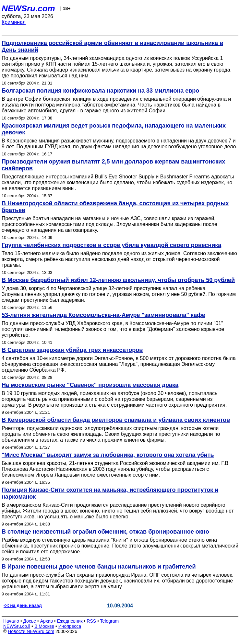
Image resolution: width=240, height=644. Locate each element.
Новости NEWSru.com (31, 631)
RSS (91, 621)
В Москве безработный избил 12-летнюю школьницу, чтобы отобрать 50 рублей (118, 280)
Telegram (110, 621)
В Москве (44, 626)
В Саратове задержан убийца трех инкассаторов (72, 350)
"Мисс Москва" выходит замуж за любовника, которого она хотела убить (108, 455)
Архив (47, 621)
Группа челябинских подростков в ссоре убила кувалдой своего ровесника (111, 245)
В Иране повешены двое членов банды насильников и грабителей (99, 567)
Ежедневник (70, 621)
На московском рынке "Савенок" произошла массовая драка (90, 385)
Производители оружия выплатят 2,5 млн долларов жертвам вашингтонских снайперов (113, 165)
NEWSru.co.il (17, 626)
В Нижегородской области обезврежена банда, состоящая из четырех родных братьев (115, 207)
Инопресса (70, 626)
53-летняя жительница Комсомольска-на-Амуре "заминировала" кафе (103, 315)
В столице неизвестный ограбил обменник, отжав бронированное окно (105, 532)
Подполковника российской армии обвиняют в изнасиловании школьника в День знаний (112, 46)
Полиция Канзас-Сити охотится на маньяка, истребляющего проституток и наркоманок (110, 493)
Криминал (14, 22)
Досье (30, 621)
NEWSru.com (28, 8)
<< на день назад (23, 605)
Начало (11, 621)
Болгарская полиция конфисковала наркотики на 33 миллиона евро (100, 91)
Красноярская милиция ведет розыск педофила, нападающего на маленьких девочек (114, 129)
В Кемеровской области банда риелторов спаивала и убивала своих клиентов (116, 420)
